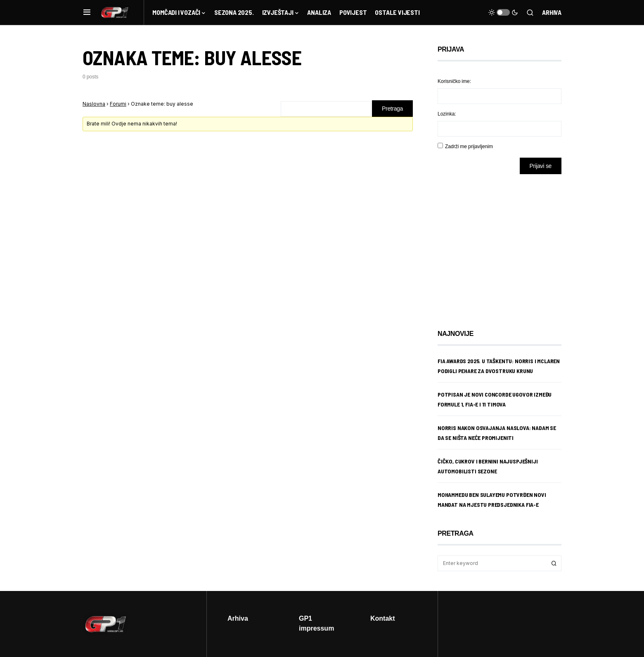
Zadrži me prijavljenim (469, 146)
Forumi (118, 104)
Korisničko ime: (454, 81)
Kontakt (383, 618)
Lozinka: (447, 114)
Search (554, 563)
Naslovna (94, 104)
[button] (87, 12)
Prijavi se (541, 166)
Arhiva (552, 12)
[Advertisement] (504, 246)
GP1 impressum (316, 623)
